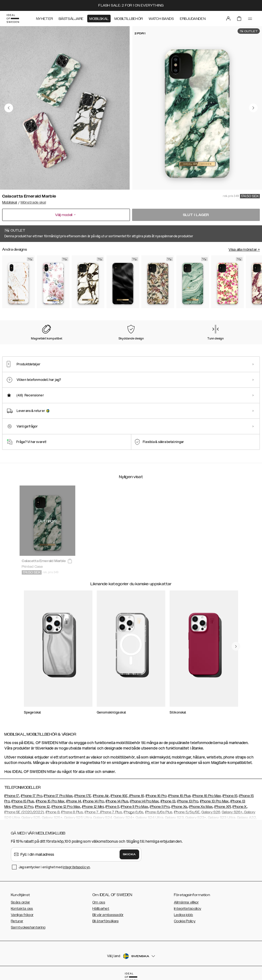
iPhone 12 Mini (93, 807)
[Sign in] (228, 19)
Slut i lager (196, 215)
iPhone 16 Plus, (180, 796)
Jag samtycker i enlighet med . (55, 867)
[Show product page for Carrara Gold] (18, 282)
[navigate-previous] (236, 646)
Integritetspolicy (188, 909)
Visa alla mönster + (244, 250)
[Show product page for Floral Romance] (53, 282)
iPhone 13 (168, 801)
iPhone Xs (179, 807)
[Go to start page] (13, 19)
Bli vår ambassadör (108, 915)
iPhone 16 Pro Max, (207, 796)
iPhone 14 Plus (117, 801)
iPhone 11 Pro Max (134, 807)
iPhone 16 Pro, (157, 796)
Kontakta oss (22, 909)
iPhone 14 (74, 801)
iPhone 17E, (83, 796)
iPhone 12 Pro (23, 807)
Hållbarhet (101, 909)
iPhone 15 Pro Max (50, 801)
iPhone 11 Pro (160, 807)
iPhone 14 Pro (93, 801)
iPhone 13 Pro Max (214, 801)
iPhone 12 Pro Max (66, 807)
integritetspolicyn (76, 867)
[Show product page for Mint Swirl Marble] (193, 282)
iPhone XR (222, 807)
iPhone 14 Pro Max (144, 801)
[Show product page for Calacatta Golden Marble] (88, 282)
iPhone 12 (43, 807)
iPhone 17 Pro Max (58, 796)
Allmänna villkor (186, 902)
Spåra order (20, 902)
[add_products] (70, 561)
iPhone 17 (12, 796)
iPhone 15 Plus (23, 801)
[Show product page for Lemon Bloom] (227, 282)
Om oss (99, 902)
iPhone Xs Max (201, 807)
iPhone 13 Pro (188, 801)
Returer (17, 921)
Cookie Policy (185, 921)
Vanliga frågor (22, 915)
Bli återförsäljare (105, 921)
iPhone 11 (112, 807)
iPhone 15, (230, 796)
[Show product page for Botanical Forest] (158, 282)
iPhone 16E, (120, 796)
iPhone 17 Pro (32, 796)
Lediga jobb (183, 915)
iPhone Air (101, 796)
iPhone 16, (137, 796)
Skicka (129, 854)
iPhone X (239, 807)
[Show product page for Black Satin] (123, 282)
